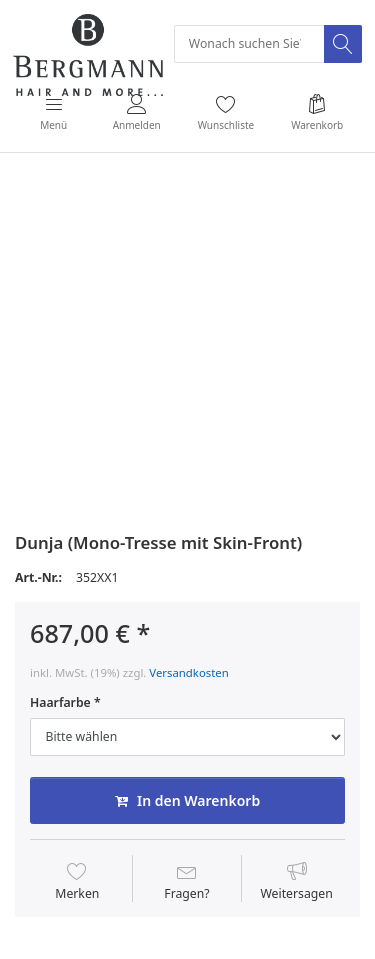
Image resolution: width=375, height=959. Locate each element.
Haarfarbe (60, 703)
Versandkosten (188, 672)
